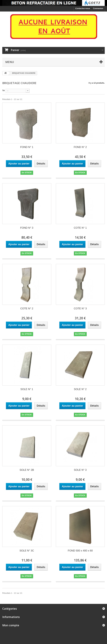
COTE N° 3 (80, 309)
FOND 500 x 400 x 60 (80, 551)
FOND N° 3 (27, 228)
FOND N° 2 (80, 147)
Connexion (98, 8)
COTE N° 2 (27, 309)
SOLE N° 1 (27, 389)
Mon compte (11, 625)
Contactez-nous (83, 8)
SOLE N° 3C (27, 551)
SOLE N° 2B (27, 470)
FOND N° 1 (27, 147)
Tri (3, 90)
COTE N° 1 (80, 228)
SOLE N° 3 (80, 470)
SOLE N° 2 (80, 389)
